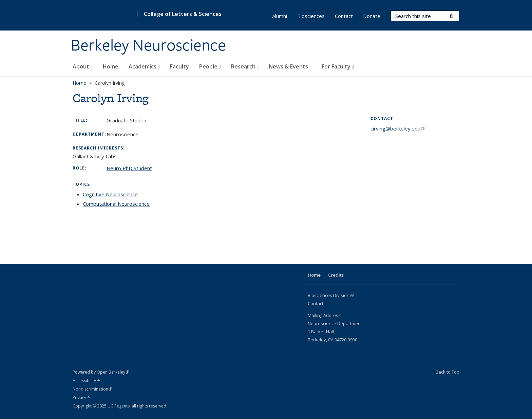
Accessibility (86, 381)
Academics (144, 66)
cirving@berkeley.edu (397, 128)
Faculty (179, 66)
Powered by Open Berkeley (101, 372)
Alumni (280, 16)
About (83, 66)
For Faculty (338, 66)
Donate (372, 16)
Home (111, 66)
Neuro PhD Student (129, 168)
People (210, 66)
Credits (336, 275)
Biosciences (311, 16)
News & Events (290, 66)
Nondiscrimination (92, 389)
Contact (344, 16)
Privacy (81, 397)
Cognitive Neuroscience (110, 194)
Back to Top (448, 372)
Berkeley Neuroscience (148, 45)
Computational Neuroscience (116, 204)
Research (245, 66)
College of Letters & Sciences (183, 14)
